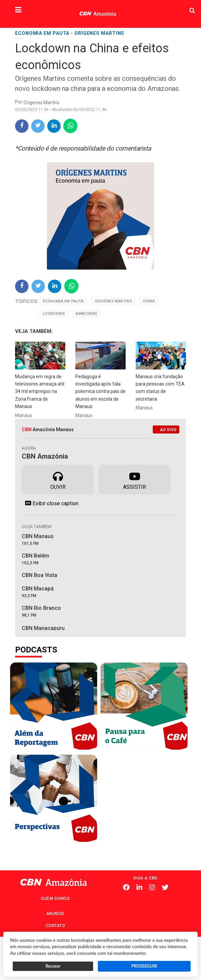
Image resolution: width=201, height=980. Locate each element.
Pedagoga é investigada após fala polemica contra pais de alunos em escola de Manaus (100, 392)
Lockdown (54, 314)
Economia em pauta (63, 301)
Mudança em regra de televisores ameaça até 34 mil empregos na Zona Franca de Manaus (40, 392)
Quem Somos (55, 899)
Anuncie (55, 914)
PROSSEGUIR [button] (144, 966)
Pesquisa (177, 5)
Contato (55, 926)
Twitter (165, 888)
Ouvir (58, 479)
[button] (18, 10)
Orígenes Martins (113, 301)
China (149, 301)
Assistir (135, 479)
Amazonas (86, 314)
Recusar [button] (53, 966)
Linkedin (139, 888)
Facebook (126, 888)
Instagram (152, 888)
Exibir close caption (50, 503)
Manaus (24, 415)
